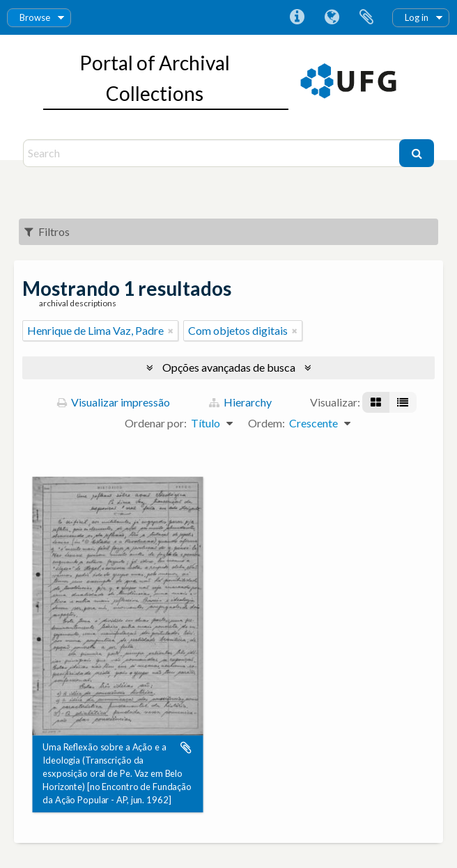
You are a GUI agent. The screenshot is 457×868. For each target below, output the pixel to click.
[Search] (213, 153)
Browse (35, 17)
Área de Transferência (366, 17)
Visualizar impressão (114, 402)
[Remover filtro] (171, 331)
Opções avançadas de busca (229, 367)
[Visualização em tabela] (403, 402)
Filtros (47, 231)
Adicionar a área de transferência (186, 748)
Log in (417, 17)
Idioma (332, 17)
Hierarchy (240, 402)
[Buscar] (417, 153)
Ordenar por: (156, 423)
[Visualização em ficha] (376, 402)
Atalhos (297, 17)
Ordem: (266, 423)
